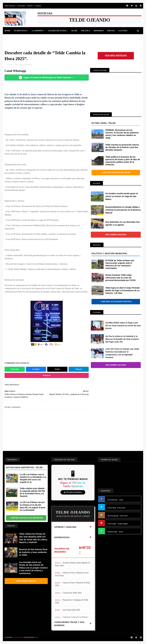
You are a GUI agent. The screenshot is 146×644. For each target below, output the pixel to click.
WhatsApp (15, 369)
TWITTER (112, 508)
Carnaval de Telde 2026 (72, 593)
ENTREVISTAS (62, 537)
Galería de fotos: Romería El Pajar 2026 (73, 584)
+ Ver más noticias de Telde (116, 172)
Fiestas (111, 31)
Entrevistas (20, 31)
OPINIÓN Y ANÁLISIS (65, 527)
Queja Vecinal (38, 38)
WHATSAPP (112, 532)
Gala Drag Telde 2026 (71, 610)
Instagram (47, 375)
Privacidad (21, 6)
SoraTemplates (18, 637)
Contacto (38, 6)
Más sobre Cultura (116, 365)
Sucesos (10, 38)
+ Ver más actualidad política (116, 302)
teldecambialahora (26, 64)
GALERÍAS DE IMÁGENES (62, 550)
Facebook (36, 369)
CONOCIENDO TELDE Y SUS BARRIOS (69, 624)
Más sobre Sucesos (116, 235)
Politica (86, 31)
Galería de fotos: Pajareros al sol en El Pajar (72, 574)
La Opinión (37, 31)
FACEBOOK (112, 500)
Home (7, 31)
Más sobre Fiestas (26, 581)
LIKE (121, 500)
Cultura (123, 31)
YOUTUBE (112, 524)
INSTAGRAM (113, 516)
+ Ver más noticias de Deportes (26, 518)
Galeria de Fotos (57, 31)
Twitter (57, 369)
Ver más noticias (116, 56)
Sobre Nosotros (10, 6)
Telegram (79, 369)
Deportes (99, 31)
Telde (74, 31)
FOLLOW (121, 508)
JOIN (121, 532)
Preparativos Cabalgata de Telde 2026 (72, 601)
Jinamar (23, 38)
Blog (36, 637)
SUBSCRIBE (123, 524)
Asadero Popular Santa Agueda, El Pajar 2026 (73, 564)
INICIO (30, 6)
